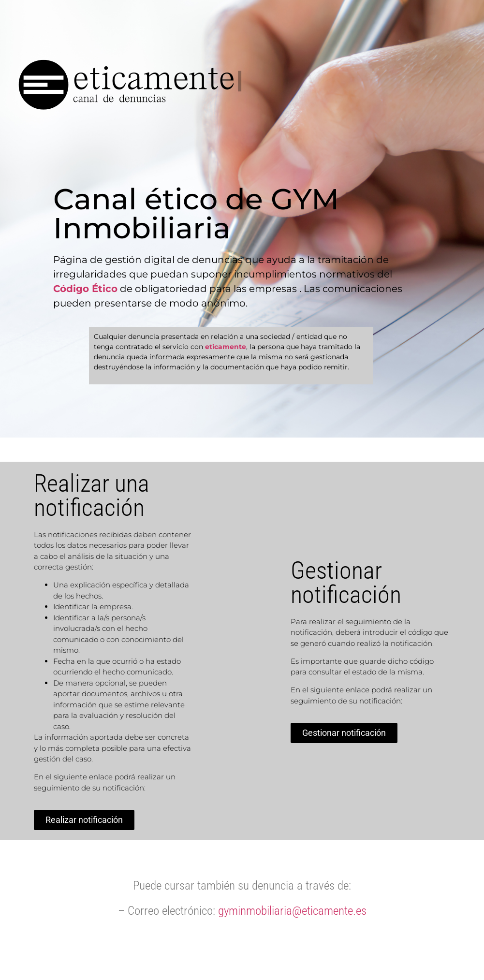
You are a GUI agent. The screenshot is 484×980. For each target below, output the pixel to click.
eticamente (226, 347)
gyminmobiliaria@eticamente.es (292, 911)
